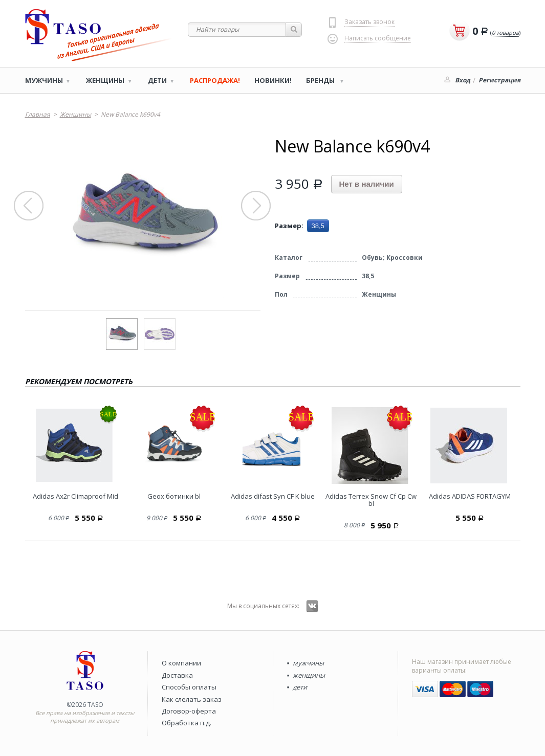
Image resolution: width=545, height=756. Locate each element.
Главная (38, 114)
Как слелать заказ (192, 699)
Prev (29, 206)
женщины (309, 675)
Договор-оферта (189, 711)
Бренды (321, 80)
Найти (294, 30)
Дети (157, 80)
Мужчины (44, 80)
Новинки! (273, 80)
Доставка (177, 675)
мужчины (308, 663)
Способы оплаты (189, 687)
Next (256, 206)
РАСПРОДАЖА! (215, 80)
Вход (463, 80)
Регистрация (499, 80)
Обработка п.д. (187, 723)
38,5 (318, 226)
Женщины (105, 80)
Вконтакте (312, 606)
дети (300, 687)
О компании (181, 663)
